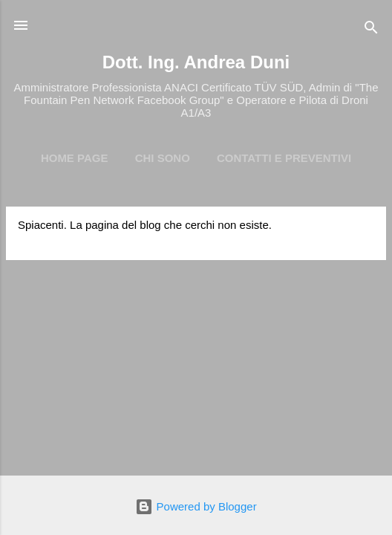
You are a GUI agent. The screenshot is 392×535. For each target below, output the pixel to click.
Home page (75, 158)
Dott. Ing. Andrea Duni (196, 62)
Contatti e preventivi (284, 158)
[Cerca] (371, 30)
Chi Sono (163, 158)
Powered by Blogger (196, 506)
